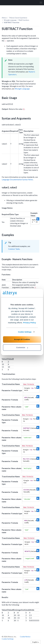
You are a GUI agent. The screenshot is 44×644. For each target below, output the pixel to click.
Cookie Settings (25, 332)
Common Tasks (14, 249)
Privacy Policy (30, 323)
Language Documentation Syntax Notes (17, 180)
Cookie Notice (25, 637)
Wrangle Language (10, 20)
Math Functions (24, 20)
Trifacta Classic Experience (18, 18)
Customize (22, 347)
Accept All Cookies (22, 339)
